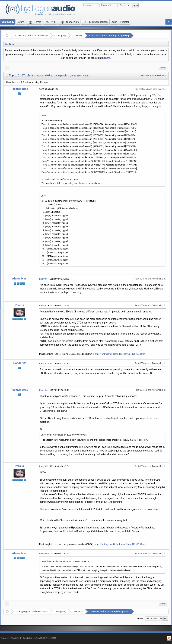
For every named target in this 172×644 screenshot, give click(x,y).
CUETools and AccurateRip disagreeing (109, 36)
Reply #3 (43, 363)
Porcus (19, 305)
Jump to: (141, 619)
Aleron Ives (19, 279)
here (108, 58)
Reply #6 (43, 554)
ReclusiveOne (19, 89)
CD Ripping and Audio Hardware (31, 36)
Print (163, 68)
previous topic (147, 75)
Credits (26, 638)
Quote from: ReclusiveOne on (65, 562)
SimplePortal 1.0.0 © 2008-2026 (43, 638)
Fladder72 (19, 363)
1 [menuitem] (7, 68)
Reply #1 (43, 279)
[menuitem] (163, 68)
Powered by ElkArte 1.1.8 (11, 638)
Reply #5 (43, 466)
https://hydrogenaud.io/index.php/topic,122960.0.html (120, 354)
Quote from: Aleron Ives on (64, 435)
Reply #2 (43, 306)
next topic (162, 75)
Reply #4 (43, 390)
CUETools (77, 36)
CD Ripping (60, 36)
